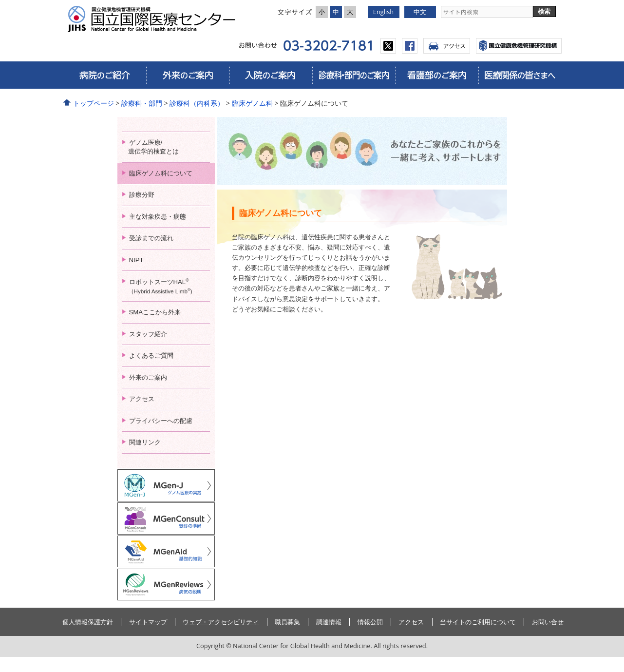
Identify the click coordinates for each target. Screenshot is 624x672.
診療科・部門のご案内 (354, 75)
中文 (420, 12)
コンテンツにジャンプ (0, 0)
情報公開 (370, 637)
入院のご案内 (271, 75)
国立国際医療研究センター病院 (155, 19)
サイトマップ (148, 637)
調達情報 (329, 637)
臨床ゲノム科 (252, 103)
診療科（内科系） (197, 103)
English (383, 12)
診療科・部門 (142, 103)
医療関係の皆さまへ (520, 75)
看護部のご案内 (436, 75)
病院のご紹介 (105, 75)
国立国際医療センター (519, 46)
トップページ (94, 103)
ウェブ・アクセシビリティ (221, 637)
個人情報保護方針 (88, 637)
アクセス (447, 46)
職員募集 (287, 637)
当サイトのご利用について (478, 637)
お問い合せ (548, 637)
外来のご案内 (188, 75)
